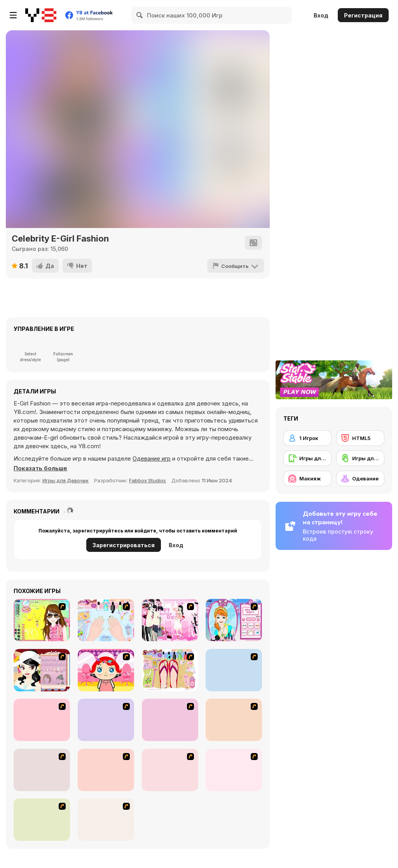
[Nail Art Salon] (106, 620)
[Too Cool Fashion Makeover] (234, 720)
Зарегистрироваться (124, 545)
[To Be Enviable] (42, 620)
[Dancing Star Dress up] (106, 770)
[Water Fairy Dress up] (42, 770)
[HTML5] (360, 438)
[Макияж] (307, 478)
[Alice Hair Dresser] (234, 670)
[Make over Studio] (170, 720)
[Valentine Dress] (170, 620)
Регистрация (363, 15)
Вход (321, 15)
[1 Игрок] (307, 438)
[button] (40, 468)
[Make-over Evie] (234, 620)
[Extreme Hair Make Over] (42, 720)
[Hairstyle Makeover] (170, 770)
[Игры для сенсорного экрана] (360, 458)
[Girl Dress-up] (42, 670)
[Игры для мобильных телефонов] (307, 458)
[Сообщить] (236, 266)
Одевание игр (152, 458)
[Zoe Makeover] (42, 820)
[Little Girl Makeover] (106, 670)
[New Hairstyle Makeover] (106, 720)
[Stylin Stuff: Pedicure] (170, 670)
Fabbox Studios (148, 480)
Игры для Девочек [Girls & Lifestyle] (65, 480)
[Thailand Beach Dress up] (106, 820)
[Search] (140, 15)
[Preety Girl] (234, 770)
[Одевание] (360, 478)
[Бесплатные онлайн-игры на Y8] (41, 15)
